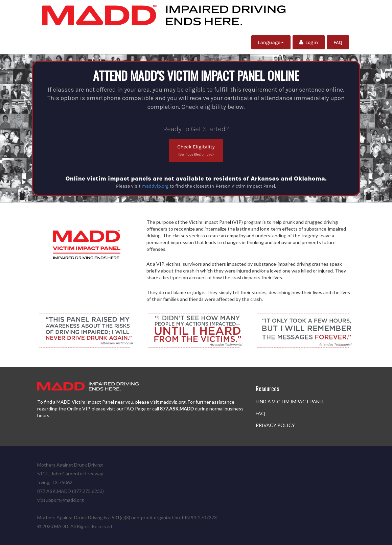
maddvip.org (155, 186)
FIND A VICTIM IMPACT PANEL (290, 401)
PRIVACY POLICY (275, 425)
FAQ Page (135, 409)
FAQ (338, 42)
